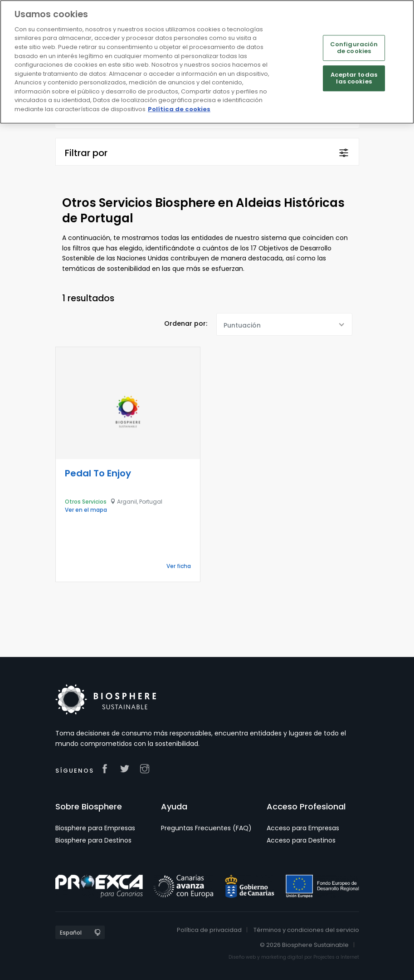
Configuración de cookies (354, 48)
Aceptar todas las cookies (354, 78)
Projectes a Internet (336, 957)
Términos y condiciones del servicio (306, 930)
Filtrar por (86, 153)
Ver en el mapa (86, 510)
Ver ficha (179, 566)
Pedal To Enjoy (98, 473)
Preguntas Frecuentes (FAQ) (206, 828)
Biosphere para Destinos (93, 840)
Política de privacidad (209, 930)
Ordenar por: (186, 323)
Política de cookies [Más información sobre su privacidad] (179, 109)
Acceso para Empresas (303, 828)
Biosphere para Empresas (95, 828)
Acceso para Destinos (301, 840)
